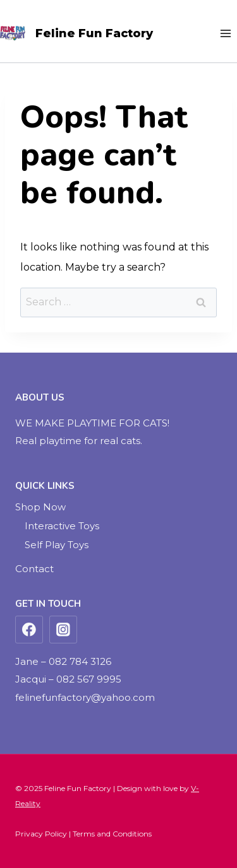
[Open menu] (225, 33)
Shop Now (40, 507)
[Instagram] (63, 630)
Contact (34, 569)
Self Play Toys (57, 545)
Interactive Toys (62, 526)
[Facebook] (29, 630)
